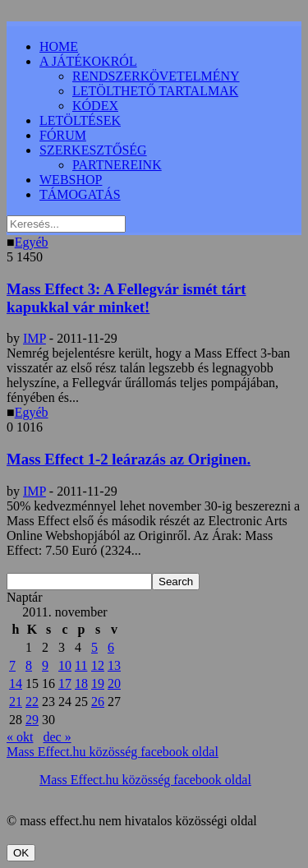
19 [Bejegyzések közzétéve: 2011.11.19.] (98, 683)
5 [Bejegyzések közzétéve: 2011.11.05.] (94, 647)
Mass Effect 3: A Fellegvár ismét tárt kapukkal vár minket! (126, 298)
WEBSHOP (71, 180)
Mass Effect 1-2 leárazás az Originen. (129, 459)
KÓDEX (95, 106)
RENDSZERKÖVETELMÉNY (156, 76)
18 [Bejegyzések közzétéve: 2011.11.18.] (81, 683)
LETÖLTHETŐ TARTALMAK (155, 91)
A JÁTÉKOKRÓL (88, 61)
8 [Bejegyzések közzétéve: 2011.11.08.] (29, 665)
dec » (57, 737)
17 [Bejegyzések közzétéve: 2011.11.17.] (65, 683)
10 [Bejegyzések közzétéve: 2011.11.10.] (65, 665)
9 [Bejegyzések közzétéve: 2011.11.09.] (45, 665)
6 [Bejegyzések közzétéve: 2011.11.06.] (111, 647)
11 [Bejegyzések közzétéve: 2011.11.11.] (81, 665)
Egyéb (32, 242)
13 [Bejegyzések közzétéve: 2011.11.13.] (114, 665)
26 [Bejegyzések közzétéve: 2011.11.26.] (98, 702)
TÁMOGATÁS (80, 194)
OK (21, 853)
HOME (59, 46)
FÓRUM (63, 135)
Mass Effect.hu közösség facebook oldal (113, 752)
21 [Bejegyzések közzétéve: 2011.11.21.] (16, 702)
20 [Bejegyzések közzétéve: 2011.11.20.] (114, 683)
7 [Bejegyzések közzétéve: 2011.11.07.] (12, 665)
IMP (34, 338)
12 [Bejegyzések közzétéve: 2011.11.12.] (98, 665)
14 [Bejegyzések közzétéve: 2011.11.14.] (16, 683)
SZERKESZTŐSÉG (93, 150)
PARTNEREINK (117, 165)
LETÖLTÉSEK (80, 120)
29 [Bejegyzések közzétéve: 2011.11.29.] (32, 720)
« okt (20, 737)
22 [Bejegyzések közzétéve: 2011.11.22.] (32, 702)
